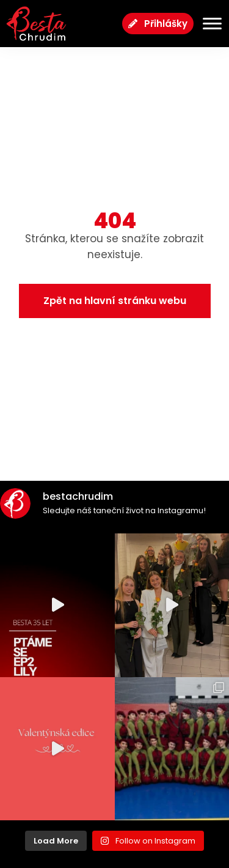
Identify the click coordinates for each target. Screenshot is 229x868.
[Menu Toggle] (208, 24)
